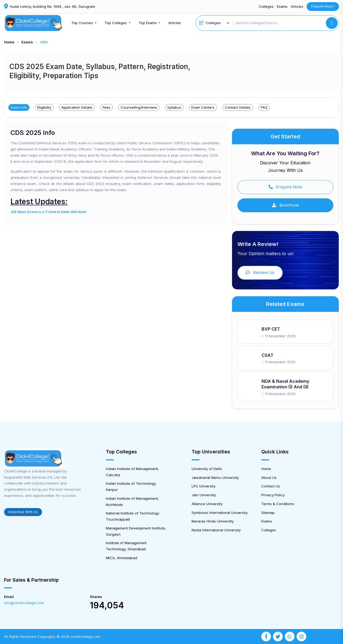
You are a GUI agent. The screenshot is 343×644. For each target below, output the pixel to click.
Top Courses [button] (83, 23)
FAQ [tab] (264, 107)
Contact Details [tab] (238, 107)
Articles (297, 6)
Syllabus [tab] (174, 107)
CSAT (267, 355)
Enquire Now (285, 187)
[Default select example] (218, 23)
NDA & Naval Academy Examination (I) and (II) (285, 384)
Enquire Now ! (323, 6)
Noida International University (216, 530)
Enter (66, 212)
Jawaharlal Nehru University (215, 478)
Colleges (266, 6)
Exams (282, 6)
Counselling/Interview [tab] (139, 107)
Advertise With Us (23, 512)
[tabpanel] (116, 174)
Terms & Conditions (278, 504)
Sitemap (268, 513)
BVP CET (271, 329)
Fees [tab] (107, 107)
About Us (269, 478)
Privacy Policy (273, 495)
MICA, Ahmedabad (122, 558)
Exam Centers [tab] (203, 107)
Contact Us (271, 486)
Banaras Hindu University (213, 521)
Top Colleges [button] (116, 23)
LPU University (204, 486)
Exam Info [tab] (19, 107)
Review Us (260, 273)
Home (9, 42)
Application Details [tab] (77, 107)
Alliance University (207, 504)
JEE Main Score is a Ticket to (36, 212)
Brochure (285, 205)
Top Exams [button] (148, 23)
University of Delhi (207, 469)
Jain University (204, 495)
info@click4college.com (24, 603)
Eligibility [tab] (44, 107)
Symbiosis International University (220, 513)
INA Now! (78, 212)
